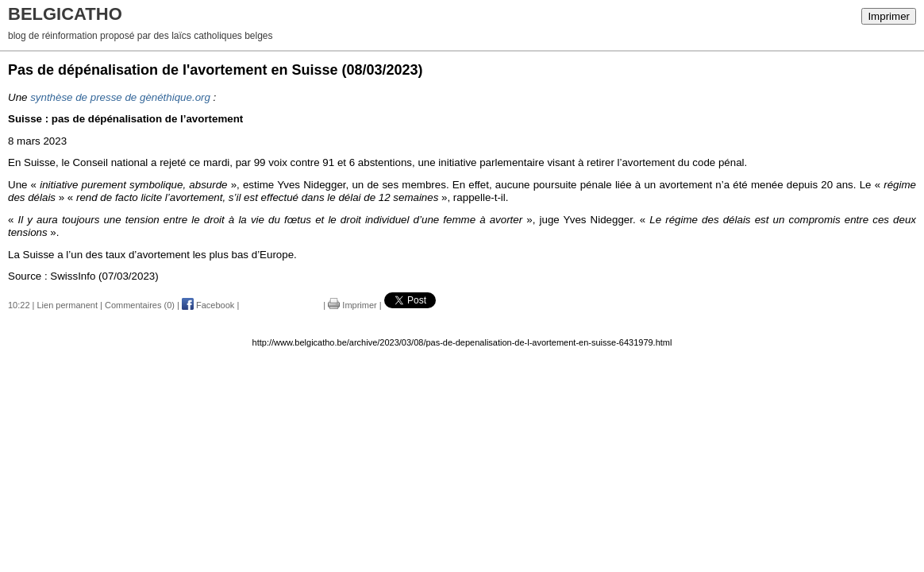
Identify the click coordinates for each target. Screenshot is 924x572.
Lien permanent (67, 305)
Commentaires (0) (140, 305)
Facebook (208, 305)
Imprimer (889, 16)
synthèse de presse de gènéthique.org (120, 97)
